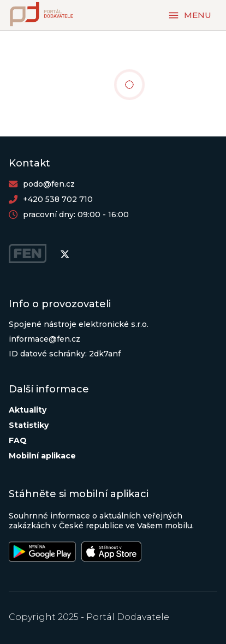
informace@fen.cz (44, 339)
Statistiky (29, 425)
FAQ (18, 440)
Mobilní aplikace (42, 456)
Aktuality (28, 410)
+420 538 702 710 (58, 199)
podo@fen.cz (49, 184)
